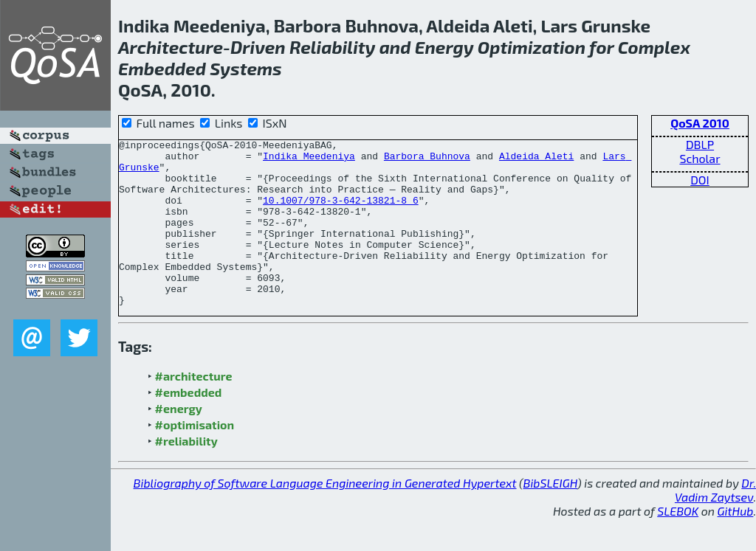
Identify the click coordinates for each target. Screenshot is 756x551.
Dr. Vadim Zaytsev (715, 523)
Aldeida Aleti (536, 160)
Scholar (700, 158)
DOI (700, 180)
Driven (258, 47)
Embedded (162, 68)
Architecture (171, 47)
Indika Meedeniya (309, 160)
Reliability (333, 47)
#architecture (194, 409)
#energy (179, 441)
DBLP (700, 144)
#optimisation (195, 458)
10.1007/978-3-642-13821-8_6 (341, 213)
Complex (654, 47)
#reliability (186, 474)
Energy (444, 47)
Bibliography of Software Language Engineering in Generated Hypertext (325, 516)
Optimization (532, 47)
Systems (246, 68)
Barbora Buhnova (427, 160)
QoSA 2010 (700, 123)
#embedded (189, 425)
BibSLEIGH (550, 516)
